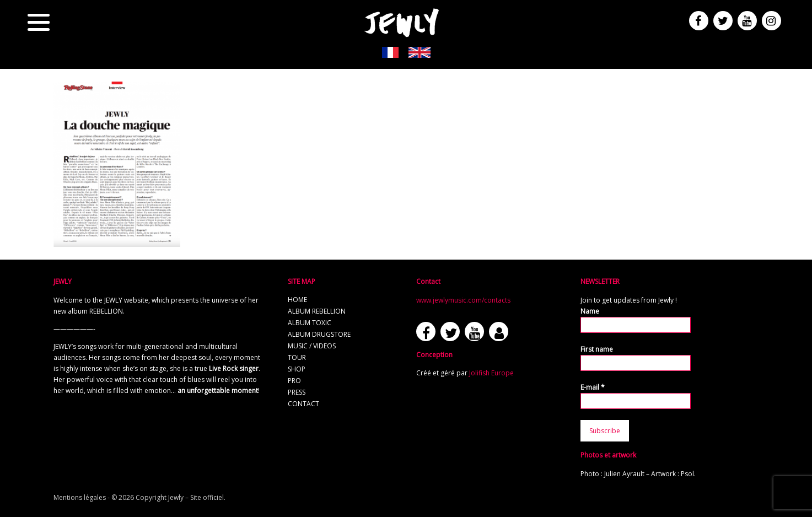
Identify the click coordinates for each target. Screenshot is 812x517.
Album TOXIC (310, 323)
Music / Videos (312, 346)
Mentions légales (80, 497)
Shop (297, 369)
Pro (294, 381)
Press (297, 392)
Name (590, 311)
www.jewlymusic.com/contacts (463, 300)
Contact (303, 404)
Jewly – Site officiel (196, 497)
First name (597, 349)
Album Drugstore (319, 334)
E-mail (593, 387)
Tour (297, 357)
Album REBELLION (317, 311)
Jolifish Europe (491, 373)
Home (297, 300)
